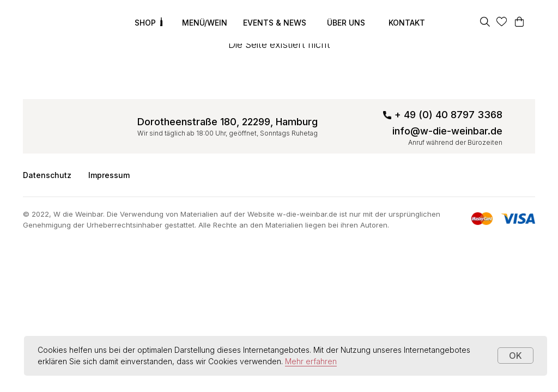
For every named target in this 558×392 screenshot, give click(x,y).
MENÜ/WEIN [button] (205, 23)
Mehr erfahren (311, 361)
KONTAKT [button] (407, 23)
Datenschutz (47, 175)
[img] (54, 22)
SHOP (145, 23)
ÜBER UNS (346, 23)
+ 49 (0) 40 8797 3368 (448, 115)
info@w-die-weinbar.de (447, 131)
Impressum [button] (109, 175)
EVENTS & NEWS (275, 23)
